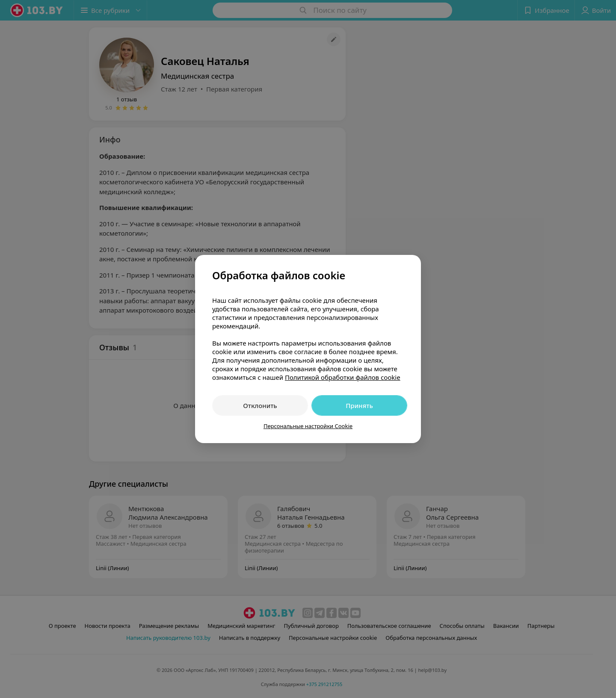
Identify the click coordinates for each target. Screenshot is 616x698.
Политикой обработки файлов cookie (343, 377)
